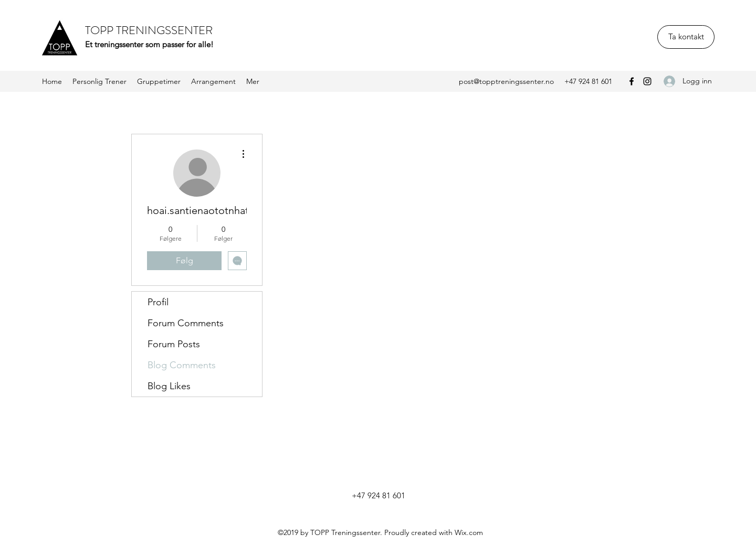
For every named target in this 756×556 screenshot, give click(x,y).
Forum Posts (174, 344)
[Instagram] (647, 81)
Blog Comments (182, 365)
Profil (158, 302)
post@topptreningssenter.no (506, 81)
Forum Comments (186, 323)
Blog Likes (169, 386)
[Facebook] (632, 81)
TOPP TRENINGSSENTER (149, 30)
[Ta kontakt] (686, 37)
